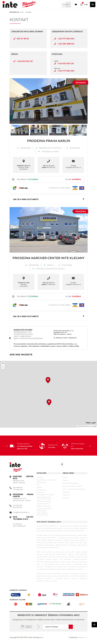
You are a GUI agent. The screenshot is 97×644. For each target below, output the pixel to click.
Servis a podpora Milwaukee (74, 489)
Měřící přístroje (42, 513)
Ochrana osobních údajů (72, 486)
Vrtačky (40, 477)
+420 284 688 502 (64, 44)
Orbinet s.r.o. (83, 637)
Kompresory (41, 490)
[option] (49, 101)
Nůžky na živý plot (44, 506)
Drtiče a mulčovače (44, 509)
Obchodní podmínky (71, 483)
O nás (65, 477)
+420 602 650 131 (23, 61)
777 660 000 (48, 284)
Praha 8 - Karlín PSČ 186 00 (24, 167)
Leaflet (79, 426)
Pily (38, 485)
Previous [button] (12, 130)
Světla (39, 487)
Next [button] (85, 130)
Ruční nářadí (41, 512)
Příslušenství (42, 510)
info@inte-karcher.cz (73, 167)
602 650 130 (48, 167)
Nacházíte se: (14, 12)
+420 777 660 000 (64, 39)
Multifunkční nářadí (44, 499)
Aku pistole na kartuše (45, 495)
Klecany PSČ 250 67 (24, 284)
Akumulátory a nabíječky (46, 480)
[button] (49, 402)
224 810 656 (48, 166)
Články (65, 480)
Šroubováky (41, 482)
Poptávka (66, 492)
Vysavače (40, 492)
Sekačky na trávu (43, 504)
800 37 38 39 (21, 39)
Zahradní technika (44, 501)
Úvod (22, 12)
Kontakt (29, 12)
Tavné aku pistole (44, 497)
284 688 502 (48, 283)
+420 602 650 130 (64, 64)
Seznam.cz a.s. (88, 426)
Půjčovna (66, 495)
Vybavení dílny (42, 515)
